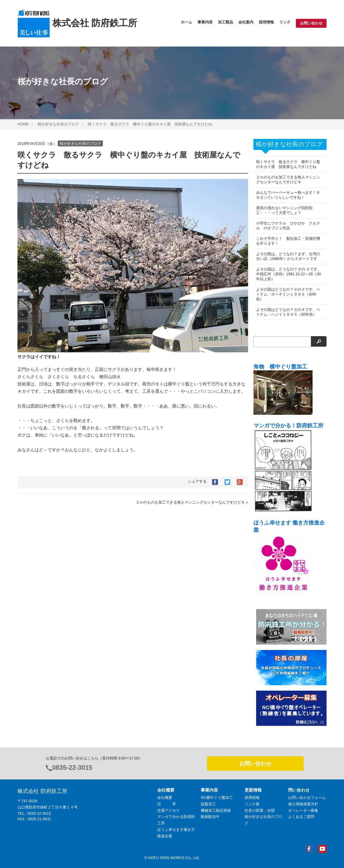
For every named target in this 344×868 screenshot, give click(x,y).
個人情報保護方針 (303, 804)
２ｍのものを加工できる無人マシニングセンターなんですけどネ (288, 180)
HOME (23, 124)
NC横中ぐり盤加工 (217, 797)
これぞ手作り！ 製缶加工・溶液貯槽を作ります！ (288, 241)
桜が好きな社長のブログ (58, 124)
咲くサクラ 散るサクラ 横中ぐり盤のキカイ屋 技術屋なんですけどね (150, 124)
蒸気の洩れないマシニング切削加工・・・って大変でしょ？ (284, 210)
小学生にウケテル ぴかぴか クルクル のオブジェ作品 (288, 226)
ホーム (187, 22)
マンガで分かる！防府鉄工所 (288, 426)
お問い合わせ (311, 23)
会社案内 (246, 22)
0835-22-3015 (72, 767)
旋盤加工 (208, 804)
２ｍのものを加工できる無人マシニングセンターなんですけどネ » (192, 502)
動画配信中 (210, 817)
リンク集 (252, 804)
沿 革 (167, 804)
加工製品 (225, 22)
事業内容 (205, 22)
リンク (285, 22)
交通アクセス (169, 810)
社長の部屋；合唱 (260, 810)
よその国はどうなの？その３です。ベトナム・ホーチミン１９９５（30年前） (288, 294)
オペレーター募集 (303, 810)
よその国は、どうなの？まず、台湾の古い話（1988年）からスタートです (288, 256)
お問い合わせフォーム (307, 797)
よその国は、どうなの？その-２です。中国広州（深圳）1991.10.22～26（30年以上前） (288, 274)
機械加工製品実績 (216, 810)
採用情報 (266, 22)
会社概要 (165, 797)
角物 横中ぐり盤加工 (280, 367)
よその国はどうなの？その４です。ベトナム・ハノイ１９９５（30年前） (288, 312)
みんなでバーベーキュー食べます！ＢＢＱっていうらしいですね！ (288, 195)
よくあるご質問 (301, 817)
